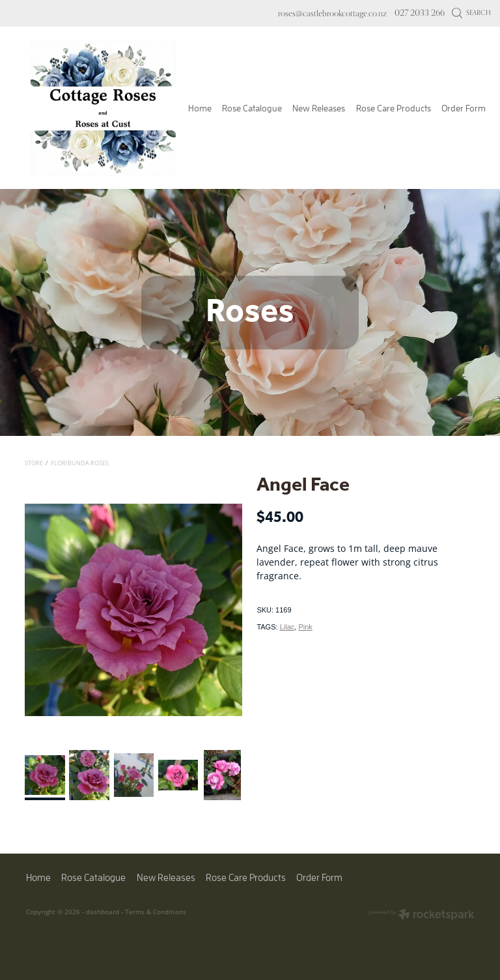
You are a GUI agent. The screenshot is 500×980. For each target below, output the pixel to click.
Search (472, 12)
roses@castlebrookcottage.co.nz (332, 12)
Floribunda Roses (80, 463)
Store (34, 463)
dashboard (103, 912)
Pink (305, 627)
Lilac (287, 627)
